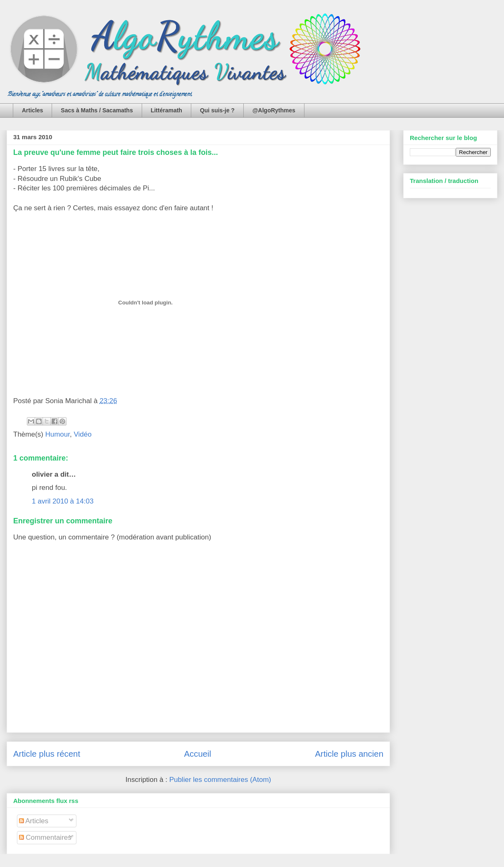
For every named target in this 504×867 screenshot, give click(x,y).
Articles (32, 110)
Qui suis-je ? (217, 110)
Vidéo (82, 434)
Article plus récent (47, 754)
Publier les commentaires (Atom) (220, 780)
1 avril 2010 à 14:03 (63, 501)
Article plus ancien (349, 754)
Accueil (197, 754)
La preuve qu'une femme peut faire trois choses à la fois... (115, 152)
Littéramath (166, 110)
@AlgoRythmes (274, 110)
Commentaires (45, 837)
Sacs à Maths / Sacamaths (97, 110)
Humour (57, 434)
